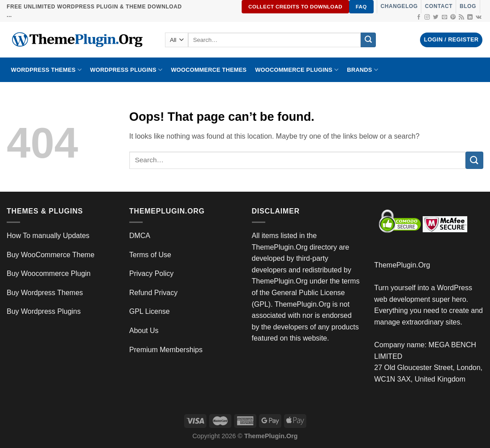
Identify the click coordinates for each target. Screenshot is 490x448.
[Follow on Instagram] (427, 17)
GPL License (150, 311)
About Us (144, 331)
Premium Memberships (166, 350)
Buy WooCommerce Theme (51, 255)
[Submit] (368, 40)
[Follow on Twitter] (436, 17)
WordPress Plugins (126, 70)
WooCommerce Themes (209, 70)
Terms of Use (150, 255)
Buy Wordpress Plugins (44, 311)
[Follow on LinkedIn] (470, 17)
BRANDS (362, 70)
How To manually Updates (48, 236)
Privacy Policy (152, 273)
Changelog (399, 6)
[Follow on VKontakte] (479, 17)
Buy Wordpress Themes (45, 293)
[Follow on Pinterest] (453, 17)
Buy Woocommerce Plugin (49, 273)
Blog (468, 6)
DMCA (140, 236)
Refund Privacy (154, 293)
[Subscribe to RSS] (461, 17)
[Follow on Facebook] (419, 17)
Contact (439, 6)
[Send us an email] (445, 17)
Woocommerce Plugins (297, 70)
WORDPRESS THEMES (46, 70)
